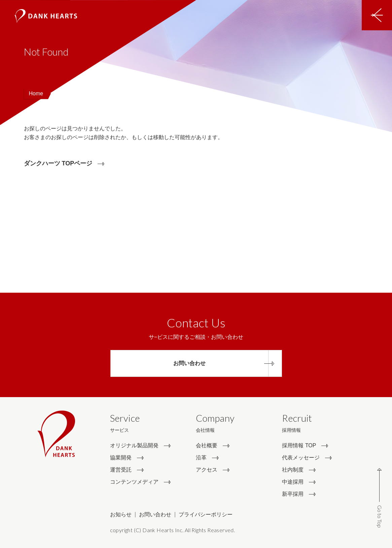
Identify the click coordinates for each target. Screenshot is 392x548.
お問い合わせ (155, 514)
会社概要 (207, 445)
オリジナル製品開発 (134, 445)
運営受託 (121, 470)
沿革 (201, 458)
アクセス (207, 470)
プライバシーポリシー (206, 514)
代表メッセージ (301, 458)
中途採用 (293, 482)
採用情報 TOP (299, 445)
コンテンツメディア (134, 482)
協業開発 (121, 458)
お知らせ (121, 514)
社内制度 (293, 470)
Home (36, 93)
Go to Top (380, 517)
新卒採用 (293, 494)
